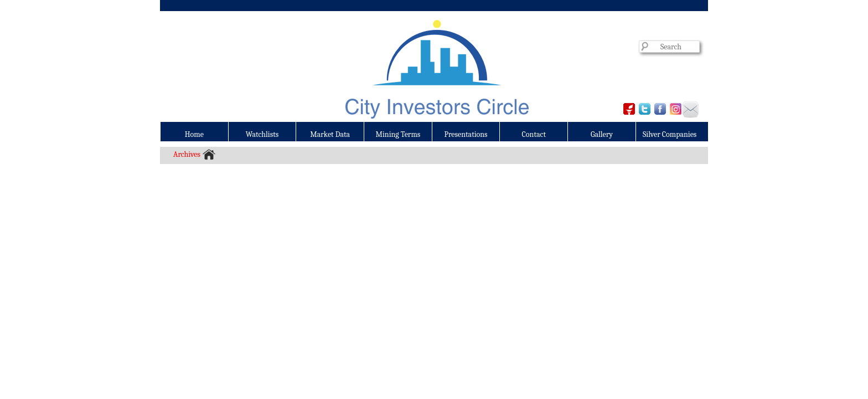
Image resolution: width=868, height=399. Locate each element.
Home (194, 134)
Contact (534, 134)
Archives (187, 154)
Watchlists (262, 134)
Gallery (602, 134)
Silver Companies (670, 134)
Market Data (330, 134)
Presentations (466, 134)
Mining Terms (398, 134)
